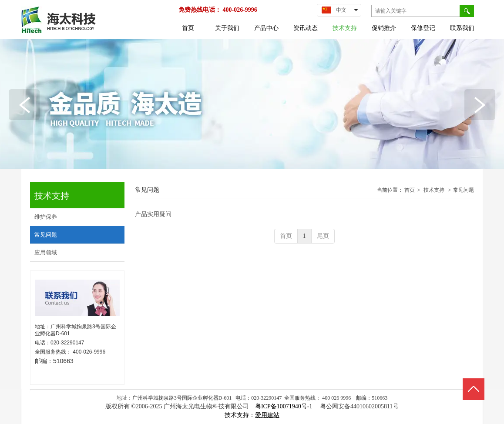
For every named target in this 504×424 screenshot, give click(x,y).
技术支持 (434, 190)
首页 (410, 190)
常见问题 (464, 190)
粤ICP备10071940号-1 (284, 406)
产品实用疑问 (153, 214)
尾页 (323, 236)
